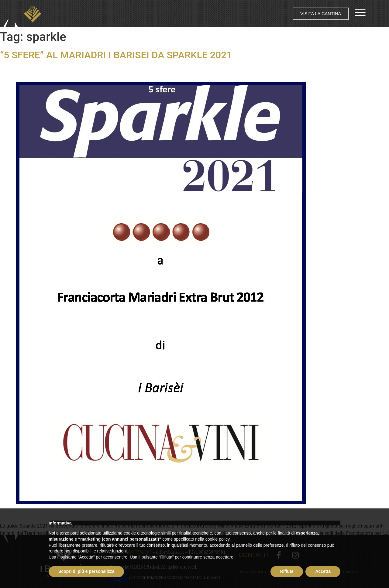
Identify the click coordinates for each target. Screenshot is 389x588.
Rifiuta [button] (287, 571)
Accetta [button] (323, 571)
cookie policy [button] (217, 539)
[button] (320, 14)
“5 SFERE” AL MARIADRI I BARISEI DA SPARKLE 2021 (116, 55)
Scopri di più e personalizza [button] (86, 571)
